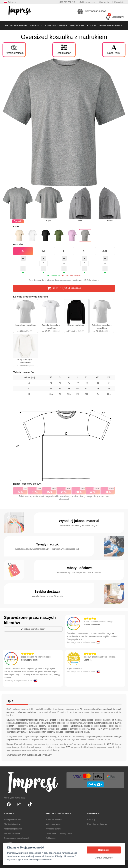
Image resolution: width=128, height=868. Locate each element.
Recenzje (8, 843)
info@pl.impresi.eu (87, 2)
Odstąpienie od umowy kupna (59, 833)
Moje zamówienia (53, 824)
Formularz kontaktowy (97, 824)
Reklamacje (51, 838)
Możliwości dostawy (13, 824)
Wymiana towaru (53, 829)
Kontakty (91, 819)
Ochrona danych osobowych (17, 838)
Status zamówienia (54, 819)
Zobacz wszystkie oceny (33, 629)
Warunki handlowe (12, 833)
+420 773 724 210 (67, 2)
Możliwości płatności (13, 829)
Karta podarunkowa (13, 819)
